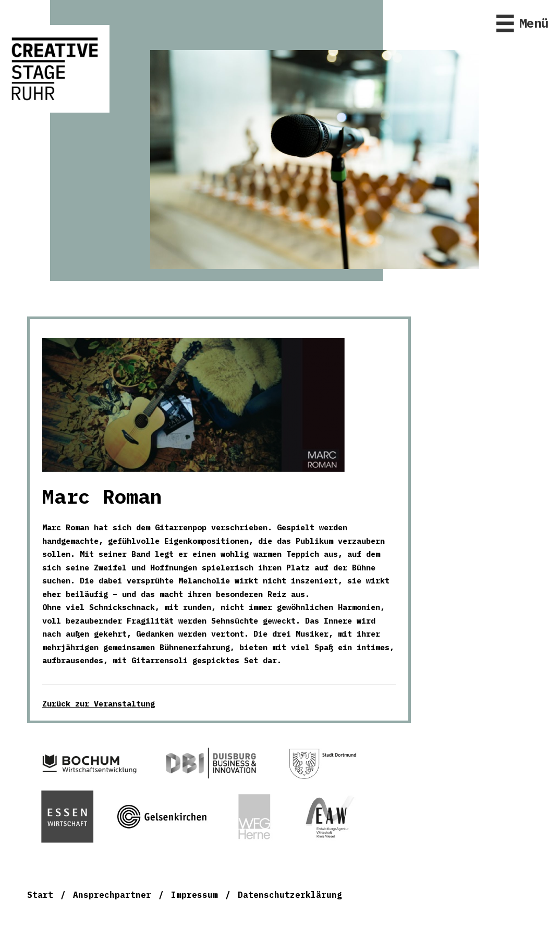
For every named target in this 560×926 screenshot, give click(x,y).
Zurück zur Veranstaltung (99, 704)
